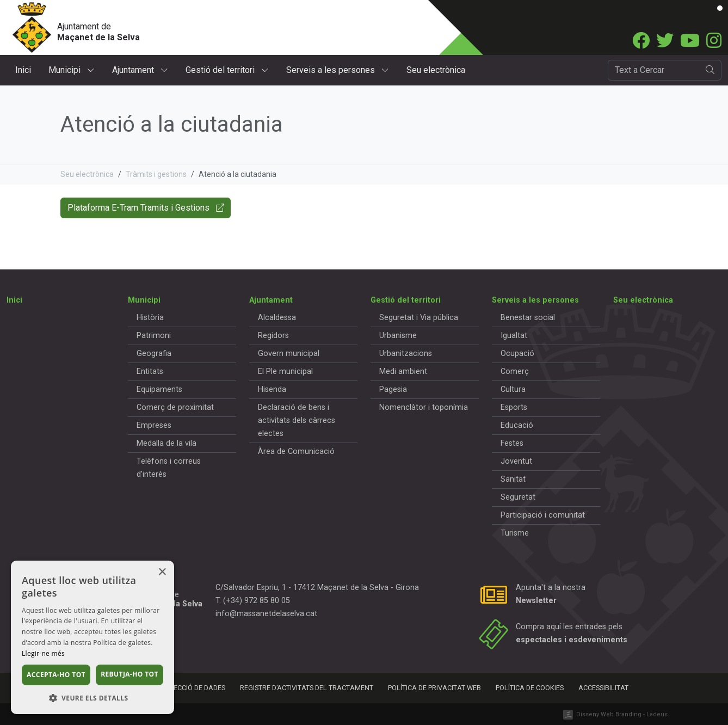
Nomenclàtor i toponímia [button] (424, 407)
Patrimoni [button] (154, 336)
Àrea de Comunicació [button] (296, 451)
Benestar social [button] (528, 318)
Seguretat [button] (518, 497)
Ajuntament (140, 70)
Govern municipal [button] (289, 354)
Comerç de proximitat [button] (175, 407)
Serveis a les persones (338, 70)
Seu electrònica (436, 70)
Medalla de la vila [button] (166, 443)
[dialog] (92, 637)
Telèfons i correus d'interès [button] (169, 468)
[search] (710, 70)
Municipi (72, 70)
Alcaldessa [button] (277, 318)
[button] (92, 698)
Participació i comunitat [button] (543, 515)
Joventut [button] (516, 461)
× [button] (162, 572)
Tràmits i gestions (156, 174)
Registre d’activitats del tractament (307, 688)
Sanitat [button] (513, 479)
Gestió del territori (227, 70)
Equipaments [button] (159, 389)
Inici (23, 70)
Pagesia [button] (393, 389)
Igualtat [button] (514, 336)
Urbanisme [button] (398, 336)
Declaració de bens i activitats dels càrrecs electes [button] (297, 420)
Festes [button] (512, 443)
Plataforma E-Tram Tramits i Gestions (146, 208)
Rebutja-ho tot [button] (129, 674)
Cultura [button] (513, 389)
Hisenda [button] (272, 389)
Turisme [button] (515, 533)
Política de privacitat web (434, 688)
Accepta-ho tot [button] (56, 675)
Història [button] (150, 318)
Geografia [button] (154, 354)
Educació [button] (517, 425)
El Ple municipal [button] (285, 371)
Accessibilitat (603, 688)
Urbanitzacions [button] (406, 354)
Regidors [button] (273, 336)
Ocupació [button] (517, 354)
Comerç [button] (515, 371)
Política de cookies (530, 688)
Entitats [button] (150, 371)
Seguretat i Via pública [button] (419, 318)
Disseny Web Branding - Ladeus (622, 714)
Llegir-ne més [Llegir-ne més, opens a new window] (43, 653)
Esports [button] (514, 407)
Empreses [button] (154, 425)
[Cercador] (654, 70)
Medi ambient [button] (403, 371)
